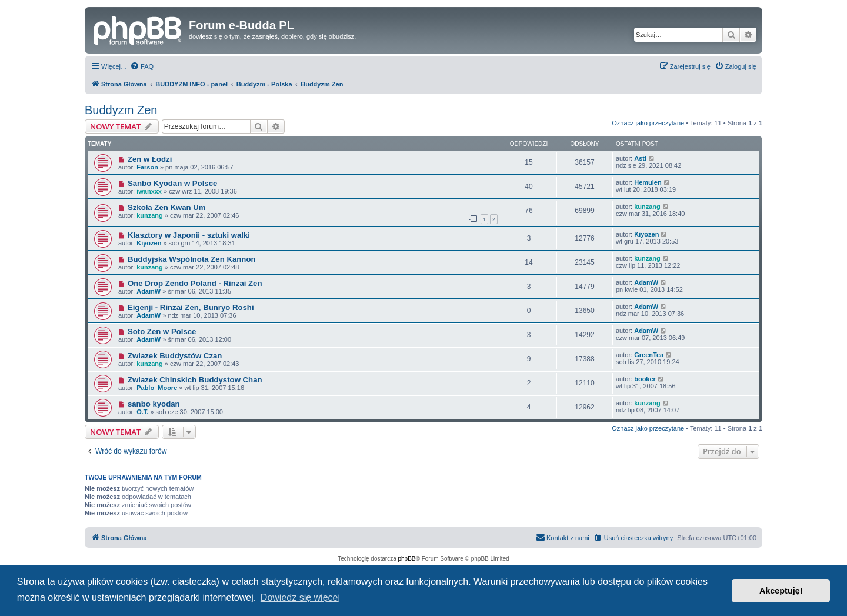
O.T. (142, 412)
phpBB (407, 559)
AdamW (149, 291)
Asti (640, 158)
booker (645, 379)
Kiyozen (149, 243)
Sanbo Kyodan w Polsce (172, 183)
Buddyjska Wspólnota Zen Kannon (192, 259)
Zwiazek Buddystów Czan (175, 356)
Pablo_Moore (157, 388)
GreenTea (649, 355)
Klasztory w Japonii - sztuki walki (189, 235)
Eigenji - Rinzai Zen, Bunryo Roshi (191, 307)
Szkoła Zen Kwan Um (167, 207)
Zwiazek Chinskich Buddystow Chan (195, 380)
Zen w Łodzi (150, 159)
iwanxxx (149, 191)
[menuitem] (142, 66)
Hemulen (648, 182)
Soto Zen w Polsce (162, 332)
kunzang (150, 215)
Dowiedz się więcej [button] (300, 597)
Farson (147, 167)
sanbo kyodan (154, 404)
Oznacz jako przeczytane (648, 123)
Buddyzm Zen (121, 110)
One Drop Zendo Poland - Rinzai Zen (195, 283)
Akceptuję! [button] (781, 591)
